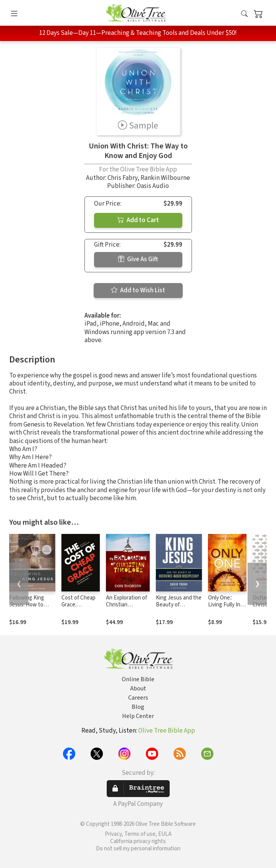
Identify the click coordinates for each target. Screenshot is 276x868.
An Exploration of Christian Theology (126, 605)
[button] (244, 14)
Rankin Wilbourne (165, 178)
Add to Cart (138, 220)
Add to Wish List (138, 290)
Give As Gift (138, 259)
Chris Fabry (122, 178)
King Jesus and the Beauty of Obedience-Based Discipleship (179, 609)
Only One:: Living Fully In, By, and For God (227, 605)
